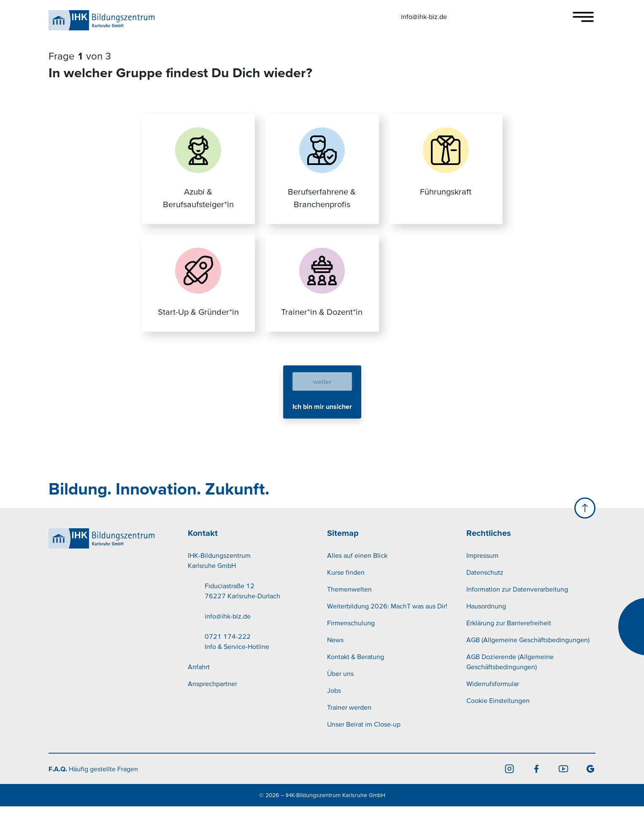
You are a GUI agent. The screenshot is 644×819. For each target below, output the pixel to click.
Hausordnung (486, 619)
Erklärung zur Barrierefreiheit (509, 635)
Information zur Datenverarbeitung (517, 602)
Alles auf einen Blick (357, 568)
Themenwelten (349, 602)
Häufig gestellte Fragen (93, 781)
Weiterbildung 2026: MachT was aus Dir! (387, 619)
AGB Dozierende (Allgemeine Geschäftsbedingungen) (510, 674)
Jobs (334, 703)
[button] (474, 16)
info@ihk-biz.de (228, 629)
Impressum (482, 568)
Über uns (340, 686)
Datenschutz (485, 585)
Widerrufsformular (493, 696)
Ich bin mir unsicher (322, 419)
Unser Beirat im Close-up (364, 737)
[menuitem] (252, 629)
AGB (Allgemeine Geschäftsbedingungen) (528, 652)
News (335, 652)
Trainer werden (349, 720)
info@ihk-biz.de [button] (424, 16)
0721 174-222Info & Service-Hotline (237, 654)
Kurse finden (346, 585)
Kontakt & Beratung (356, 669)
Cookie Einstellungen (498, 713)
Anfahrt (199, 679)
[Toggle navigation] (583, 17)
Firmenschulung (351, 635)
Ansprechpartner (212, 696)
